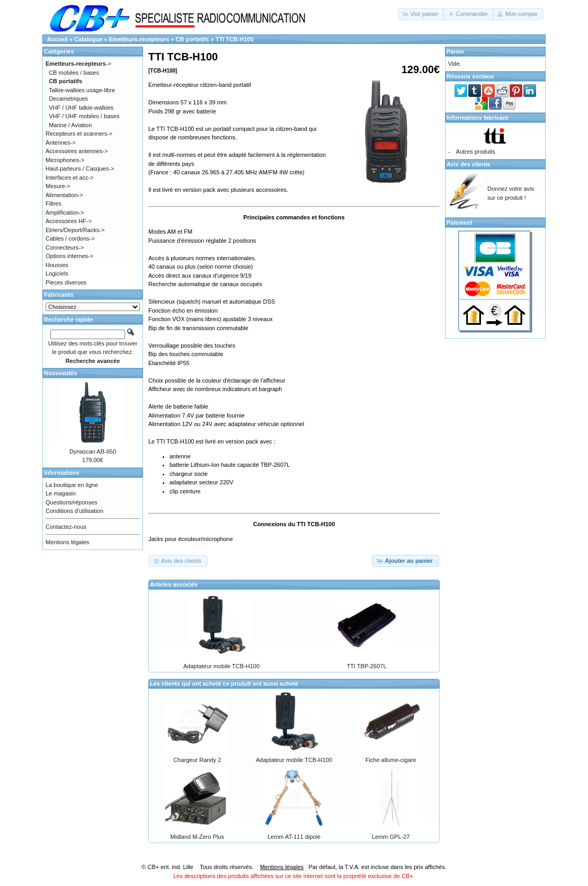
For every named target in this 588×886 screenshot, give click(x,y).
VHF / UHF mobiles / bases (84, 116)
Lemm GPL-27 (391, 837)
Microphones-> (65, 160)
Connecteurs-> (65, 247)
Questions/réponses (72, 502)
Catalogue (88, 39)
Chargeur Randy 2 (197, 760)
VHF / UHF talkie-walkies (81, 108)
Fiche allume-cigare (391, 760)
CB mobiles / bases (74, 73)
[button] (421, 14)
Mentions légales (68, 542)
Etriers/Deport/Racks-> (75, 230)
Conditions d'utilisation (74, 511)
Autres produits (476, 152)
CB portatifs (192, 39)
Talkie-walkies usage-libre (82, 90)
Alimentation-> (64, 195)
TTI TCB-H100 (235, 39)
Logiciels (57, 273)
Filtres (54, 203)
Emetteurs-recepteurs (139, 39)
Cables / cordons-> (70, 238)
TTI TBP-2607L (367, 666)
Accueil (57, 39)
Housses (57, 265)
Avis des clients (469, 164)
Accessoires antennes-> (77, 151)
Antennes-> (61, 143)
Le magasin (61, 493)
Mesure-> (58, 186)
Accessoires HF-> (69, 221)
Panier (456, 51)
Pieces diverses (66, 282)
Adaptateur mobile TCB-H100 (221, 666)
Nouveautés (60, 373)
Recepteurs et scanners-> (79, 134)
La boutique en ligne (72, 485)
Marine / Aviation (70, 125)
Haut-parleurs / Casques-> (80, 169)
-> (78, 64)
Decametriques (68, 99)
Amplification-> (65, 212)
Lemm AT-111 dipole (294, 837)
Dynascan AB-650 (93, 451)
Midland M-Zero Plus (197, 837)
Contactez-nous (66, 527)
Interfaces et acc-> (70, 178)
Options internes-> (69, 256)
